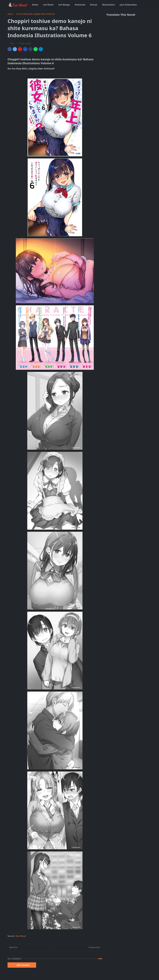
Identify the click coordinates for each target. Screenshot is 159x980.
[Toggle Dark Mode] (146, 5)
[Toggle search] (150, 5)
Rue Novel (21, 936)
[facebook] (141, 5)
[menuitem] (35, 5)
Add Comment (22, 965)
